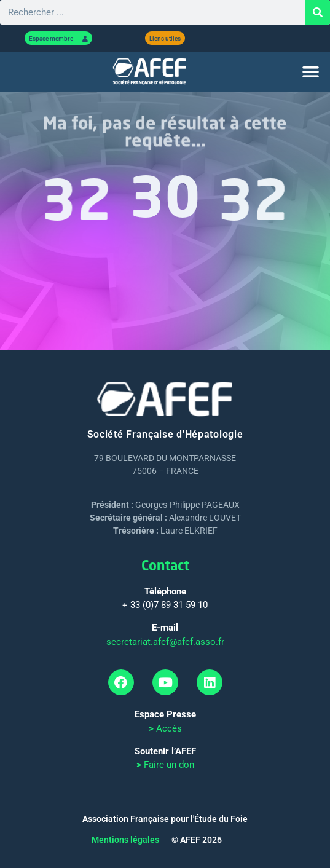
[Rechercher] (318, 12)
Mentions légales (125, 840)
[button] (310, 72)
